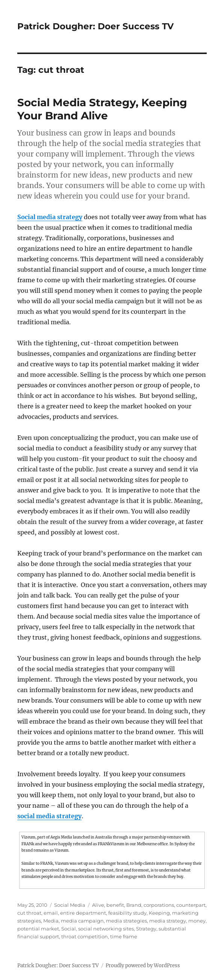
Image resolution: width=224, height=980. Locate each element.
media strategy (168, 921)
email (51, 913)
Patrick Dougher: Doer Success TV (95, 26)
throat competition (85, 936)
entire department (83, 913)
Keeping (159, 913)
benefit (115, 905)
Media (51, 921)
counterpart (191, 905)
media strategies (126, 921)
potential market (38, 929)
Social (69, 929)
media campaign (82, 921)
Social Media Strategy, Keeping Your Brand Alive (102, 109)
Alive (98, 905)
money (197, 921)
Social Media (70, 905)
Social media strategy (50, 217)
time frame (124, 936)
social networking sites (106, 929)
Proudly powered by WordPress (143, 966)
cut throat (29, 913)
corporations (159, 905)
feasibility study (127, 913)
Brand (134, 905)
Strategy (146, 929)
